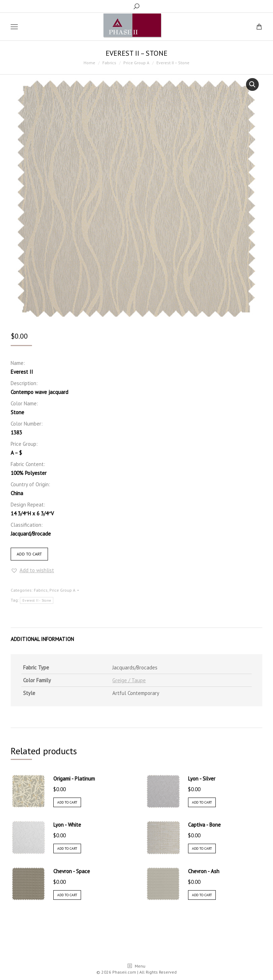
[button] (32, 570)
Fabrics (41, 590)
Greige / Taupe (129, 680)
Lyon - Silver (202, 779)
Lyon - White (67, 825)
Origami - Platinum (74, 779)
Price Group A (62, 590)
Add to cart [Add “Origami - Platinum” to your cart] (67, 802)
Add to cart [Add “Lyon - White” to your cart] (67, 848)
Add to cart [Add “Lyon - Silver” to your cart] (202, 802)
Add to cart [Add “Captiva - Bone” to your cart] (202, 848)
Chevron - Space (72, 871)
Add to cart (29, 554)
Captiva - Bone (204, 825)
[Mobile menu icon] (14, 27)
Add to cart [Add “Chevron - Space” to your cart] (67, 895)
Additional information (42, 639)
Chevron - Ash (204, 871)
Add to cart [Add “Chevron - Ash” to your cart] (202, 895)
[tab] (136, 636)
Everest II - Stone (37, 600)
